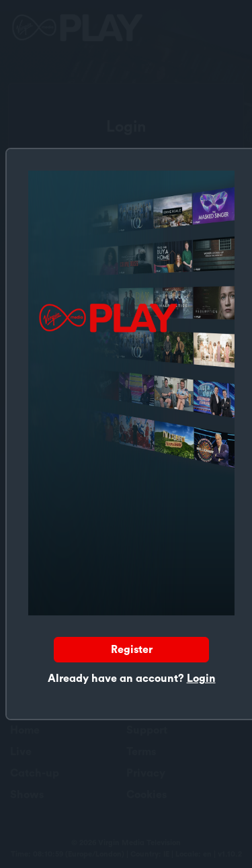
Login (201, 679)
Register (132, 650)
